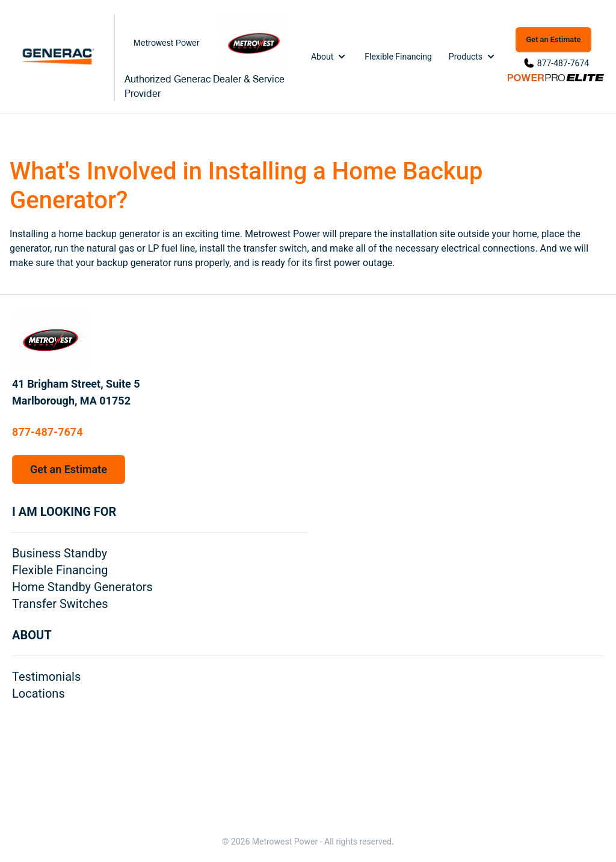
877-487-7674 (563, 63)
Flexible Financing (398, 57)
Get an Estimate (554, 39)
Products (473, 57)
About (329, 57)
